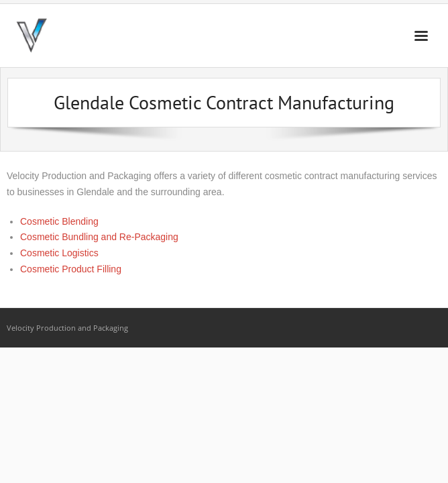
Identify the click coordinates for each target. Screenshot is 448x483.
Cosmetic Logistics (59, 253)
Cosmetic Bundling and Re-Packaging (99, 237)
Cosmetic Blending (59, 221)
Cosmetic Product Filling (71, 269)
